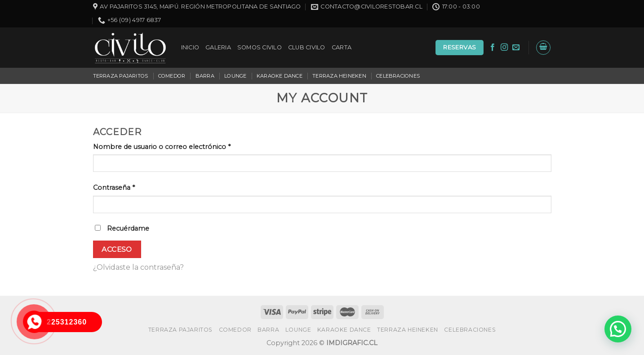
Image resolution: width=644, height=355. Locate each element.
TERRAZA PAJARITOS (121, 76)
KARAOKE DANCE (280, 76)
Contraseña (114, 188)
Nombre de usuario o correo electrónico (162, 147)
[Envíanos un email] (516, 48)
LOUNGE (235, 76)
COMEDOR (172, 76)
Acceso (117, 249)
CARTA (342, 47)
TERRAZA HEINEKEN (339, 76)
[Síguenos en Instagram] (504, 48)
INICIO (190, 47)
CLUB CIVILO (307, 47)
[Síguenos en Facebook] (493, 48)
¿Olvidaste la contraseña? (138, 267)
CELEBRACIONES (398, 76)
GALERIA (218, 47)
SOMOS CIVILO (260, 47)
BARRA (205, 76)
